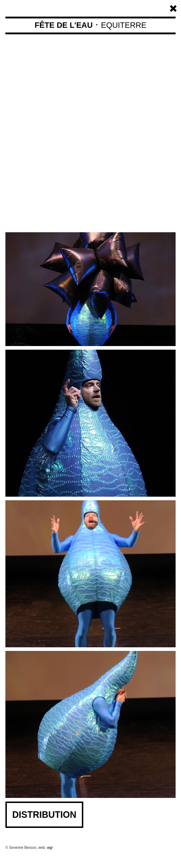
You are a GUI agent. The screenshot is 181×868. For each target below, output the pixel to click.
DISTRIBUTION (44, 815)
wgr (50, 848)
